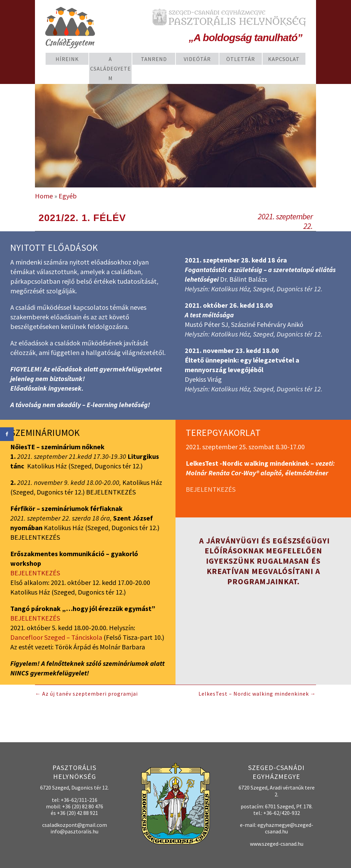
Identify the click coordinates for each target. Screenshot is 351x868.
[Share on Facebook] (7, 434)
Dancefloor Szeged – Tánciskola (56, 637)
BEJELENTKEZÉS (35, 573)
